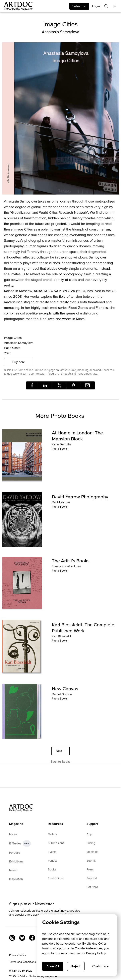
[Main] (16, 6)
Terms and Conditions (23, 962)
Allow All (53, 966)
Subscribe (79, 6)
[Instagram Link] (12, 938)
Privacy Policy (18, 955)
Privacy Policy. (96, 953)
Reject (76, 966)
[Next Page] (61, 751)
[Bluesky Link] (22, 938)
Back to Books (60, 762)
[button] (115, 6)
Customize (100, 966)
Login (96, 6)
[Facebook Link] (32, 938)
